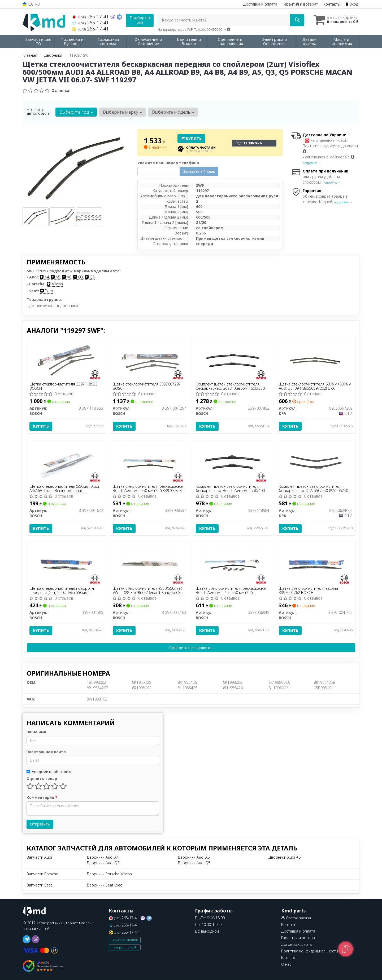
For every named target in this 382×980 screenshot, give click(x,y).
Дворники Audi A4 (103, 857)
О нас (286, 965)
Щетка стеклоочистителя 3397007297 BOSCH (147, 386)
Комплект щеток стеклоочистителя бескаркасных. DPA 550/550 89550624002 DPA (316, 488)
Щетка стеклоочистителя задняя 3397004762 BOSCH (308, 591)
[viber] (36, 939)
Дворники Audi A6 (285, 857)
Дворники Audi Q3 (103, 863)
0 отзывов (61, 90)
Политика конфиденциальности (310, 951)
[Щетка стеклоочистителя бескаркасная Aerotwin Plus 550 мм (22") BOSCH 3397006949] (233, 564)
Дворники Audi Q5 (194, 863)
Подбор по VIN (140, 20)
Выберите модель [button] (173, 112)
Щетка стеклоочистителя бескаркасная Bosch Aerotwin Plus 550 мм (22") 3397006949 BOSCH (232, 591)
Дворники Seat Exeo (105, 885)
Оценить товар (42, 779)
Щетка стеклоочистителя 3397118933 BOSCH (64, 386)
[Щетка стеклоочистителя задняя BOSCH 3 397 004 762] (316, 564)
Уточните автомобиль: (39, 111)
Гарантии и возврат (299, 938)
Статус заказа (296, 918)
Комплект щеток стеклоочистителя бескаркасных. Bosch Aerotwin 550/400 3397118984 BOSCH (230, 488)
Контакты (332, 4)
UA (28, 4)
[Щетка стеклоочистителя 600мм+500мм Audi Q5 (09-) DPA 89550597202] (316, 360)
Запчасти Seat (39, 885)
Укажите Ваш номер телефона (168, 163)
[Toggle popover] (346, 949)
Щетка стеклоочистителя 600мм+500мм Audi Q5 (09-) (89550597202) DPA (315, 386)
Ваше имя (36, 732)
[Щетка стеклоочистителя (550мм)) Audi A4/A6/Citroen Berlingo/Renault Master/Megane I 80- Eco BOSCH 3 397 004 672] (66, 462)
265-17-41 (91, 16)
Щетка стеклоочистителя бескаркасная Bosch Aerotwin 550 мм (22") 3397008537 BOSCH (149, 488)
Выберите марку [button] (122, 112)
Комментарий (42, 798)
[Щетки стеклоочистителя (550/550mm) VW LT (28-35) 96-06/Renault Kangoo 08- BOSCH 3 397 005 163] (149, 564)
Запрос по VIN (125, 948)
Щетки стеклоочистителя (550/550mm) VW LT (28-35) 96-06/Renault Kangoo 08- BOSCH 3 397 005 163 (147, 591)
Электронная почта (46, 752)
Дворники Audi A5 (194, 857)
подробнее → (312, 163)
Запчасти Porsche (42, 874)
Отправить (40, 824)
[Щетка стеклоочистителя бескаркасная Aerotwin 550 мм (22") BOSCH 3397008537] (149, 462)
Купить (191, 138)
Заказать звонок (125, 940)
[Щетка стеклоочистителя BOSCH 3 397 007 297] (149, 360)
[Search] (297, 20)
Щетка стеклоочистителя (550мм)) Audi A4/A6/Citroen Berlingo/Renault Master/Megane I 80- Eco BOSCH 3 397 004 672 (64, 488)
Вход (352, 4)
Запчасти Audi (39, 857)
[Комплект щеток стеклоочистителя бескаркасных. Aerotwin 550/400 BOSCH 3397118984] (233, 462)
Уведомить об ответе (49, 772)
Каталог (288, 958)
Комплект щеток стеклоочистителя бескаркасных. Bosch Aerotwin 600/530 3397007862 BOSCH (230, 386)
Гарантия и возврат (300, 4)
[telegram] (27, 939)
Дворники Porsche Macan (109, 874)
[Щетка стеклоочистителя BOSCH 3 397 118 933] (66, 360)
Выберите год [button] (76, 112)
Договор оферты (297, 945)
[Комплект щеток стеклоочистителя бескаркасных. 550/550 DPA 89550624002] (316, 462)
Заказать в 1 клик (199, 171)
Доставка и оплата (260, 4)
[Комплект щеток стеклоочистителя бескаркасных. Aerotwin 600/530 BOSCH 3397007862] (233, 360)
